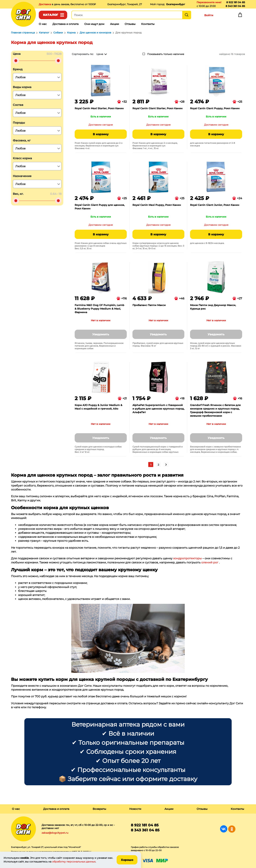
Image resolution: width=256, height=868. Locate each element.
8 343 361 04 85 (235, 6)
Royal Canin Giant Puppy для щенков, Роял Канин (100, 207)
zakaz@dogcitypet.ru (55, 833)
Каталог (51, 15)
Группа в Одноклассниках (232, 829)
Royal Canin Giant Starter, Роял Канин (158, 108)
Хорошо (127, 860)
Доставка (45, 4)
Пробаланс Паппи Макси (149, 305)
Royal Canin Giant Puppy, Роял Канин (215, 108)
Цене (100, 54)
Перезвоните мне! (209, 2)
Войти (209, 15)
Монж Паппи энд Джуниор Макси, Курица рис (213, 307)
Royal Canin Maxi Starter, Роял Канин (99, 108)
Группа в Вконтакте (224, 829)
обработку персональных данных (74, 862)
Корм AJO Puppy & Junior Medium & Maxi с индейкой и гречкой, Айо (98, 407)
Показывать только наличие (166, 54)
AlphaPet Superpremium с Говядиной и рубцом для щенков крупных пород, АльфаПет (158, 409)
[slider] (16, 61)
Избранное (224, 16)
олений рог (210, 562)
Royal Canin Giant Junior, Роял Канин (215, 205)
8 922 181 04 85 (236, 2)
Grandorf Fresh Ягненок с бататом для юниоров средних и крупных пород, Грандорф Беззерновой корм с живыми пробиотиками (215, 410)
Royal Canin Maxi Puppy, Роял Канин (157, 205)
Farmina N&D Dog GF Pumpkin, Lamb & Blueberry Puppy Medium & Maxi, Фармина (99, 309)
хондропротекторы (187, 558)
